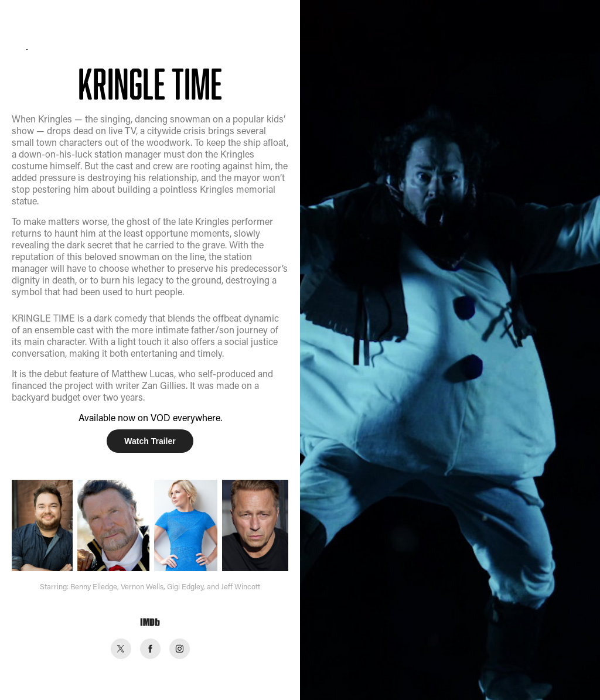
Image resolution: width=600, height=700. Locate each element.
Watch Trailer (150, 441)
